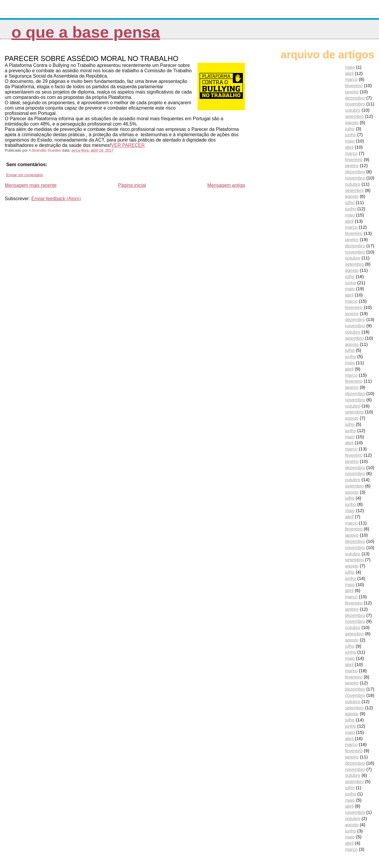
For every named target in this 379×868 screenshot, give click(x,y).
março (351, 79)
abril (349, 73)
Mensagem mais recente (31, 185)
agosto (352, 122)
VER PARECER (128, 145)
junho (350, 135)
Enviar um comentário (25, 175)
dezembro (355, 98)
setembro (354, 116)
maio (350, 67)
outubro (353, 110)
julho (350, 129)
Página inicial (132, 185)
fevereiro (354, 85)
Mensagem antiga (226, 185)
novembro (355, 104)
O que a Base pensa (86, 32)
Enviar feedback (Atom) (56, 199)
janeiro (352, 92)
